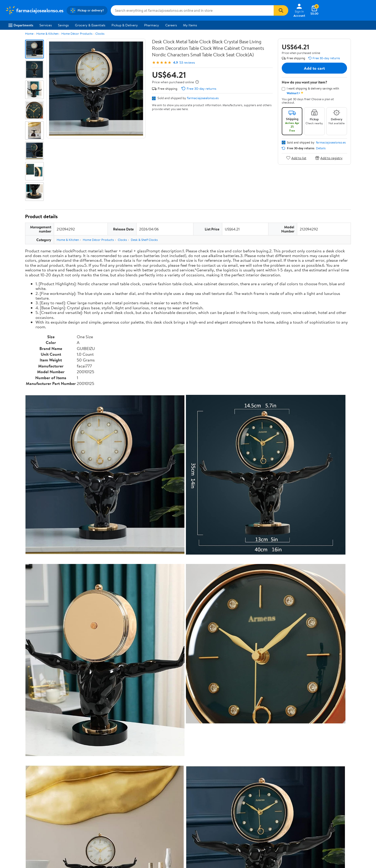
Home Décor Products (77, 34)
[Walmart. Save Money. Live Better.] (34, 10)
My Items (190, 25)
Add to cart (314, 68)
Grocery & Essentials (90, 25)
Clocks (100, 34)
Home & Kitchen (47, 34)
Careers (171, 25)
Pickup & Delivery (125, 25)
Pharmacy (152, 25)
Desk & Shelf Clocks (144, 240)
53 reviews (187, 63)
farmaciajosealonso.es (203, 98)
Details (321, 148)
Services (46, 25)
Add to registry (329, 158)
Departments (21, 25)
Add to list (296, 158)
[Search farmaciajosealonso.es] (192, 10)
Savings (63, 25)
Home (29, 34)
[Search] (281, 10)
